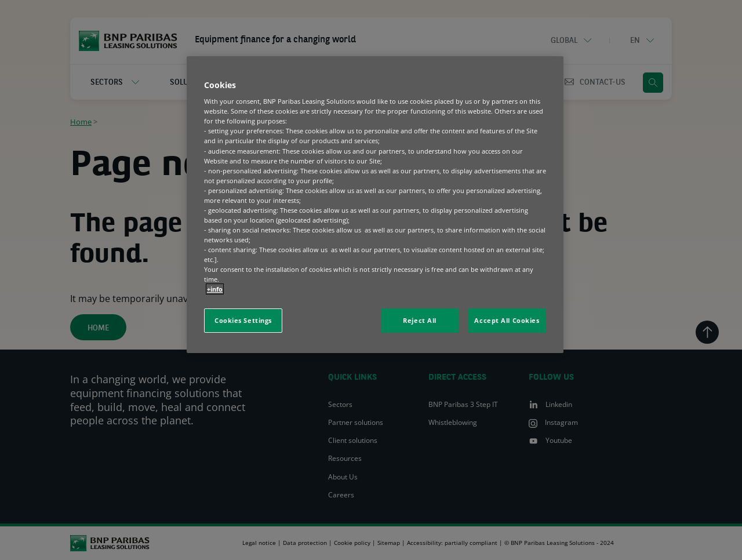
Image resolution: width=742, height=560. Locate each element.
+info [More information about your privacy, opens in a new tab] (215, 289)
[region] (375, 205)
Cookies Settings (243, 320)
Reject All (420, 320)
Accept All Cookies (507, 320)
